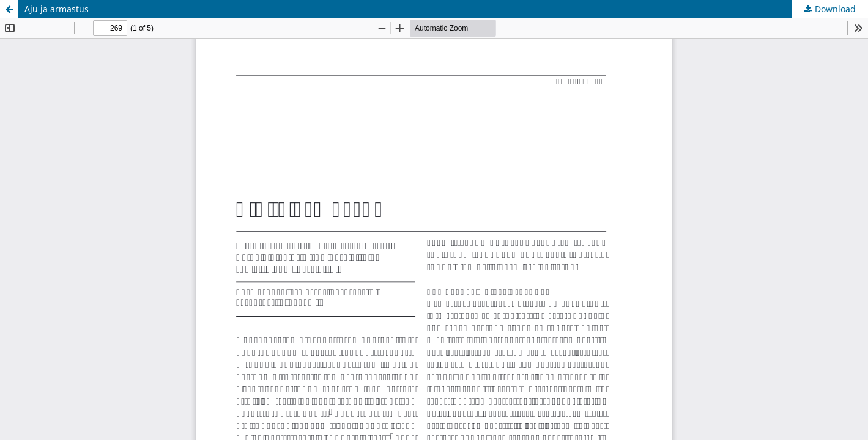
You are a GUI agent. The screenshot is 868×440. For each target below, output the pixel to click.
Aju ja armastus (57, 9)
